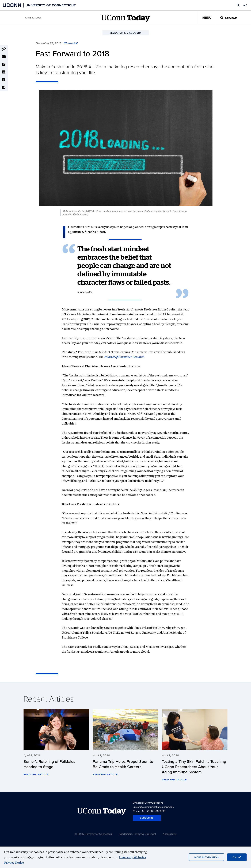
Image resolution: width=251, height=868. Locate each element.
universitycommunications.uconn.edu (153, 807)
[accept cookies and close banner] (237, 857)
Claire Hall (71, 43)
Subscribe (147, 818)
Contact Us (139, 811)
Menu (207, 18)
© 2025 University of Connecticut (94, 834)
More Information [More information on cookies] (206, 857)
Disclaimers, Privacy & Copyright (138, 834)
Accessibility (170, 834)
